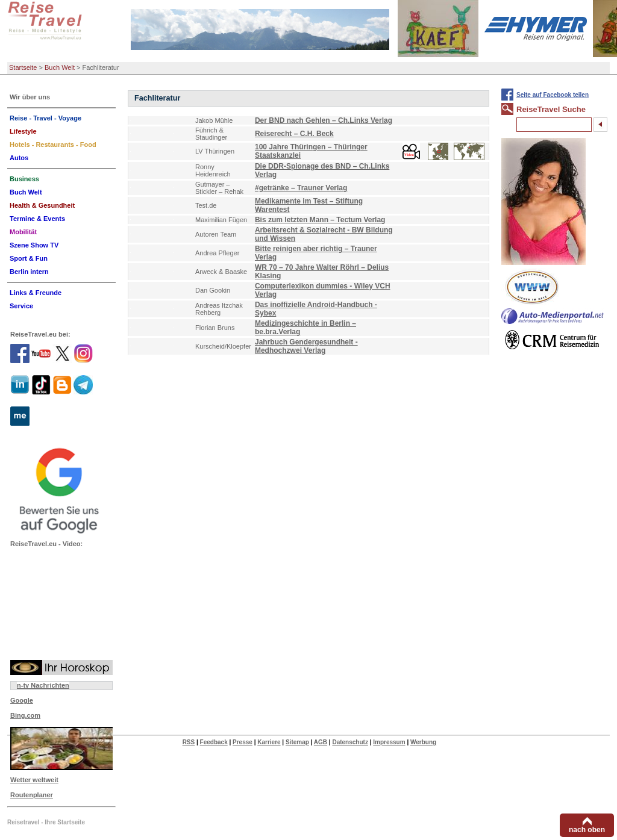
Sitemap (297, 742)
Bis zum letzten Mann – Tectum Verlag (320, 220)
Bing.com (25, 715)
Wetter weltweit (34, 780)
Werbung (423, 742)
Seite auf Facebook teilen (553, 95)
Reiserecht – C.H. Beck (294, 134)
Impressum (389, 742)
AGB (321, 742)
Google (22, 700)
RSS (189, 742)
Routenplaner (32, 795)
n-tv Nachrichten (43, 685)
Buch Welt (60, 67)
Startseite (23, 67)
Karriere (269, 742)
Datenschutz (350, 742)
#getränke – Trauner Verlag (301, 188)
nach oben (587, 830)
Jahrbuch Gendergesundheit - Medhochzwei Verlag (306, 346)
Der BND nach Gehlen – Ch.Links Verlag (324, 120)
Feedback (214, 742)
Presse (243, 742)
